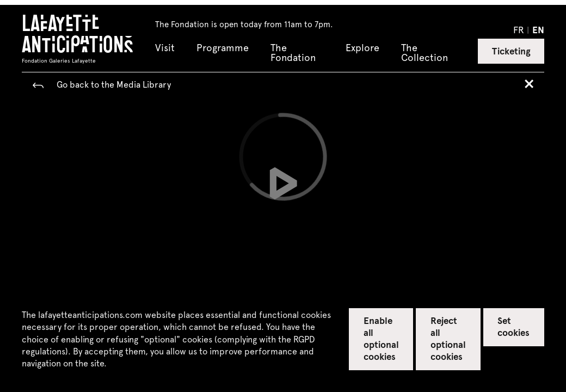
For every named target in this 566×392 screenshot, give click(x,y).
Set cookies (513, 326)
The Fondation (293, 53)
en (538, 29)
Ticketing (511, 51)
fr (519, 29)
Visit (165, 48)
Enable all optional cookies (381, 338)
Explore (362, 48)
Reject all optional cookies (448, 338)
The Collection (424, 53)
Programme (223, 48)
